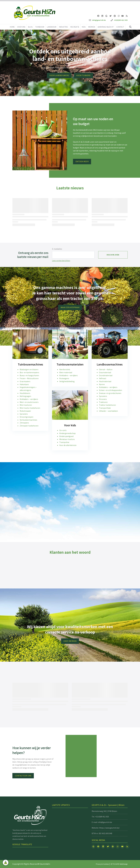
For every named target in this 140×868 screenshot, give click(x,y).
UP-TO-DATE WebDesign (119, 864)
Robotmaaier (25, 411)
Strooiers (103, 399)
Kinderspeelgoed (66, 436)
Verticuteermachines (28, 420)
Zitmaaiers (24, 423)
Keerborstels (65, 369)
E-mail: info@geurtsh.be (102, 822)
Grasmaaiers (25, 381)
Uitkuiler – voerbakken (108, 411)
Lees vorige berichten (61, 261)
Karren (102, 384)
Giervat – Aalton (106, 369)
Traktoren (103, 402)
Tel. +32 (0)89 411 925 (100, 817)
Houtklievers (25, 393)
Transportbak (105, 408)
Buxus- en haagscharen (29, 375)
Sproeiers (24, 414)
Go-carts (63, 430)
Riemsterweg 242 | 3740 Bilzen (104, 811)
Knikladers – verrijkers (29, 399)
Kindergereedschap (67, 433)
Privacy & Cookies (102, 864)
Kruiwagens (64, 378)
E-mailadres (57, 249)
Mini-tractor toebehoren (30, 408)
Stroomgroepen (27, 417)
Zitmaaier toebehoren (29, 426)
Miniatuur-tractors (67, 439)
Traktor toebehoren (107, 405)
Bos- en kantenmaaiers (29, 372)
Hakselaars (24, 384)
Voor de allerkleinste (68, 445)
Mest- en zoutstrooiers (29, 402)
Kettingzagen (25, 396)
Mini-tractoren (26, 405)
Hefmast (103, 378)
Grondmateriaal (106, 375)
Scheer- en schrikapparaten (111, 390)
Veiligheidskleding (67, 381)
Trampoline (64, 442)
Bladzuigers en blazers (29, 369)
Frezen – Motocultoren (29, 378)
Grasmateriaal (105, 372)
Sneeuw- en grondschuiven (110, 393)
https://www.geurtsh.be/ (109, 828)
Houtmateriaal (105, 381)
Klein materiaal (66, 372)
